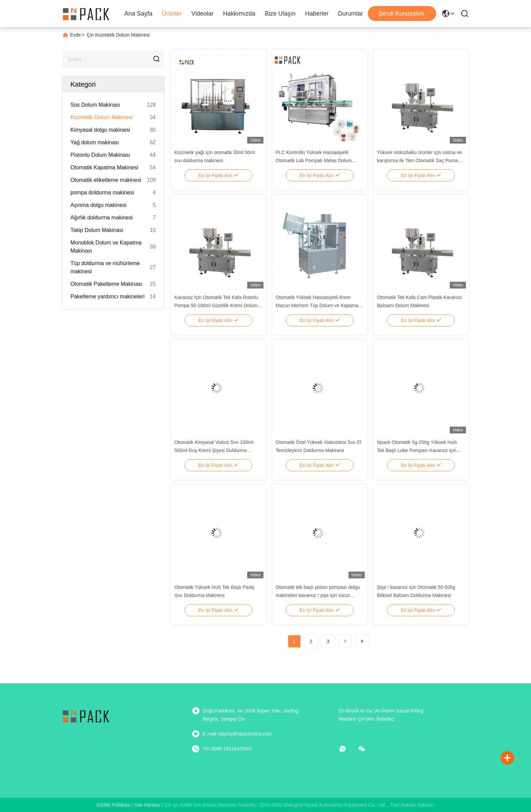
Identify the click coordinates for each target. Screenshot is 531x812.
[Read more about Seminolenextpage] (345, 641)
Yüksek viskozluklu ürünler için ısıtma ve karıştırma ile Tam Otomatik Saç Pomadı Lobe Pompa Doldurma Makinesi (419, 161)
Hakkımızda (239, 14)
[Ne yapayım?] (347, 749)
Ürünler (172, 14)
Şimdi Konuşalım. (402, 14)
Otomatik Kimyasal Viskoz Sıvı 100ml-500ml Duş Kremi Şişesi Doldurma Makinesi (214, 450)
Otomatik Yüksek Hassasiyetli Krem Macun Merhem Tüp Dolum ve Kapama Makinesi (317, 305)
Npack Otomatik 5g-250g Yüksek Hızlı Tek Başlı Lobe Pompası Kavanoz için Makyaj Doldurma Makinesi (417, 450)
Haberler (317, 14)
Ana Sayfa (138, 14)
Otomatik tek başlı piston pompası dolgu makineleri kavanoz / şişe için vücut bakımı (318, 595)
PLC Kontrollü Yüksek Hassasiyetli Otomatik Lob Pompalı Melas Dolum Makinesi (314, 161)
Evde (76, 35)
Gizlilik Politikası (113, 805)
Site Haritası (147, 805)
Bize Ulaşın (280, 14)
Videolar (203, 14)
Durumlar (351, 14)
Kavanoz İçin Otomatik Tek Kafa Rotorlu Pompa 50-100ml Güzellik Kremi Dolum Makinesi (216, 305)
